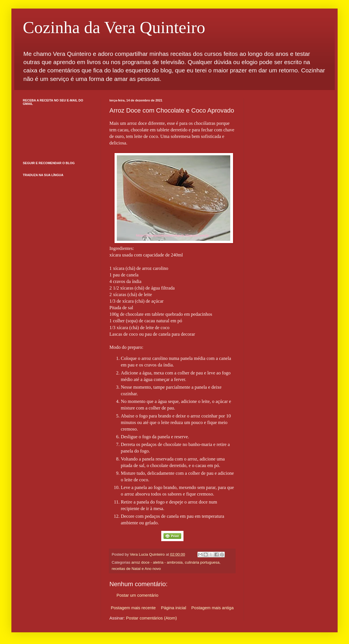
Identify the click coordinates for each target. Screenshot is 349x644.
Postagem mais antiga (213, 608)
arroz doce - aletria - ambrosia (157, 562)
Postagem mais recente (133, 608)
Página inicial (174, 608)
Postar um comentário (137, 595)
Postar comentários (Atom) (151, 618)
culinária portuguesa (202, 562)
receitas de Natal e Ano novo (136, 569)
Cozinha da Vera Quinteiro (114, 27)
